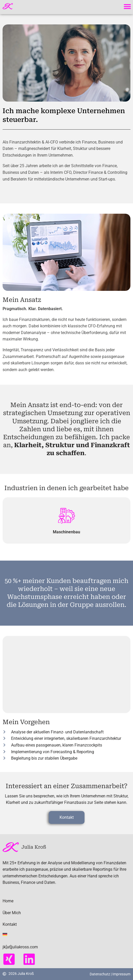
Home (8, 901)
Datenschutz (100, 974)
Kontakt (10, 924)
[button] (127, 7)
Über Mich (12, 913)
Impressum (121, 974)
